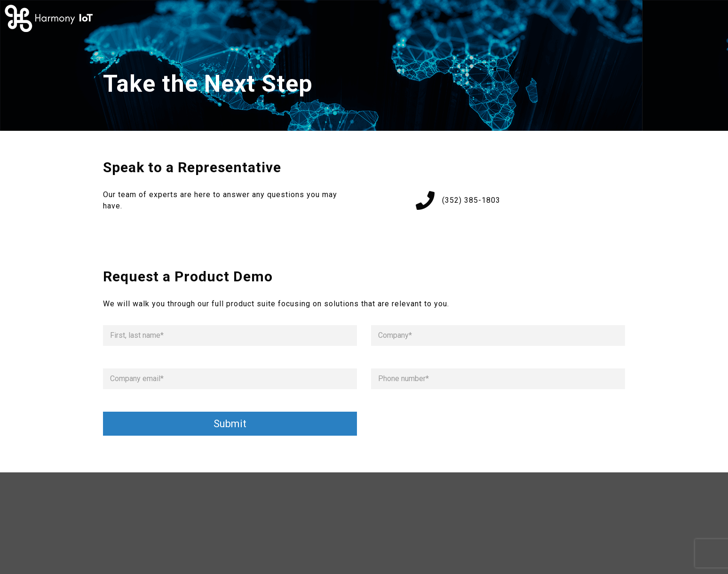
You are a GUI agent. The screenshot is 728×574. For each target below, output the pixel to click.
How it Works (395, 18)
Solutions (526, 18)
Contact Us (600, 18)
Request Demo (681, 18)
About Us (464, 18)
